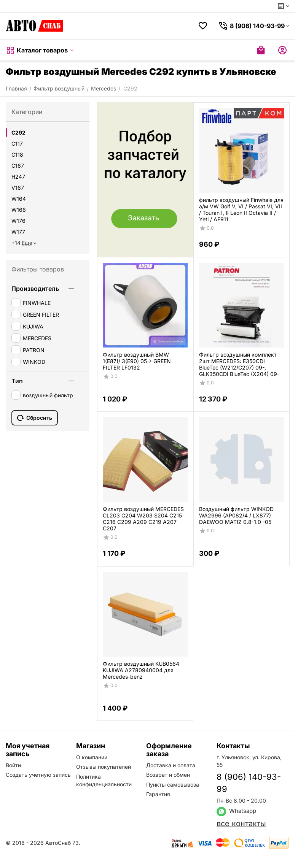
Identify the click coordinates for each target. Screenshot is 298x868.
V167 (18, 188)
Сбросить (35, 418)
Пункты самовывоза (173, 785)
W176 (18, 221)
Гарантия (158, 794)
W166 (19, 210)
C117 (17, 144)
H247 (18, 177)
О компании (92, 757)
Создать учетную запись (38, 775)
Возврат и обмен (168, 775)
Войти (13, 765)
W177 (18, 232)
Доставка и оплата (171, 765)
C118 (17, 155)
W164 (19, 199)
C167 (18, 166)
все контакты (241, 824)
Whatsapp (236, 811)
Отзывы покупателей (104, 767)
